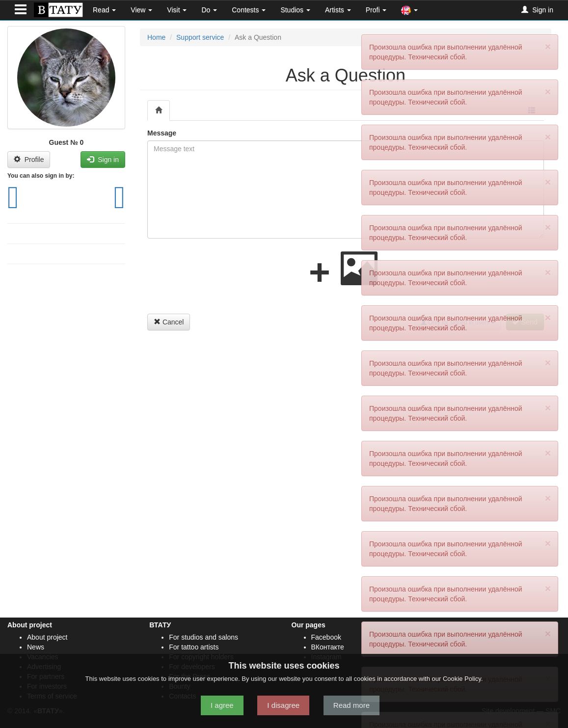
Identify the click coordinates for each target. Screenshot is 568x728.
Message (162, 133)
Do (209, 10)
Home (156, 37)
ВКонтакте (328, 647)
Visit (177, 10)
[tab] (159, 110)
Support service (200, 37)
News (36, 647)
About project (47, 637)
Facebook (326, 637)
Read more (352, 705)
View (141, 10)
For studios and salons (203, 637)
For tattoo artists (194, 647)
